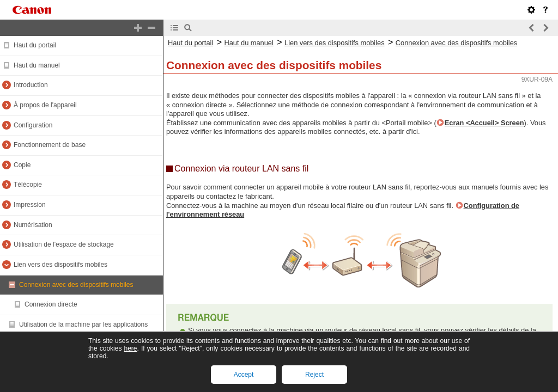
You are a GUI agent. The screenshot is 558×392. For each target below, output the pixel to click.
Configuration (33, 125)
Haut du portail (35, 45)
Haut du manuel (37, 65)
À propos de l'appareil (45, 105)
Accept (244, 375)
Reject (314, 375)
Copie (22, 165)
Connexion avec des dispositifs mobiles (76, 285)
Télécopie (28, 185)
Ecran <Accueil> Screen (484, 123)
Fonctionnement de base (50, 145)
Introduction (31, 85)
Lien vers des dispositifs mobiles (60, 265)
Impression (30, 205)
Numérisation (33, 225)
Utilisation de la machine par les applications (83, 324)
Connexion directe (51, 304)
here (130, 348)
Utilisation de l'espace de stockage (64, 244)
